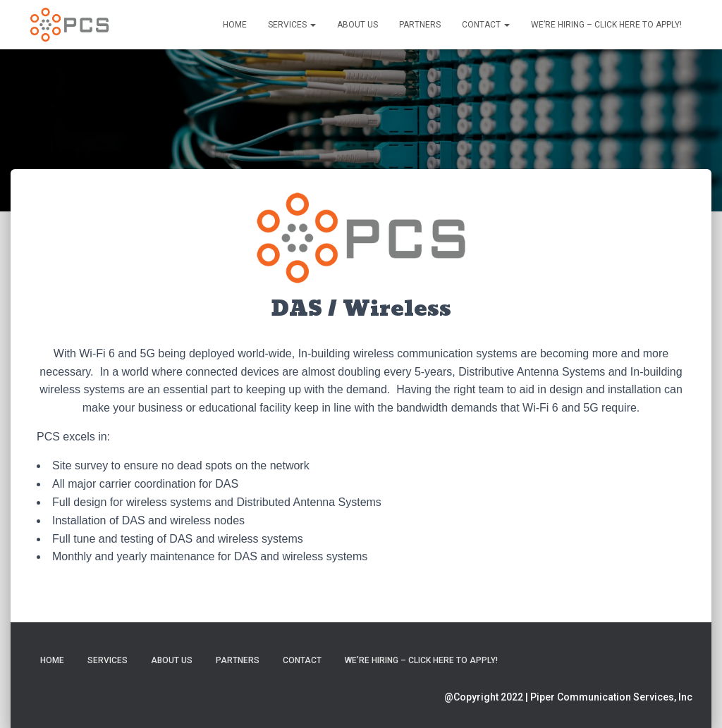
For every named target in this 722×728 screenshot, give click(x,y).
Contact (486, 25)
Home (235, 25)
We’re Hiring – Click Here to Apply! (606, 25)
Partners (420, 25)
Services (292, 25)
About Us (357, 25)
